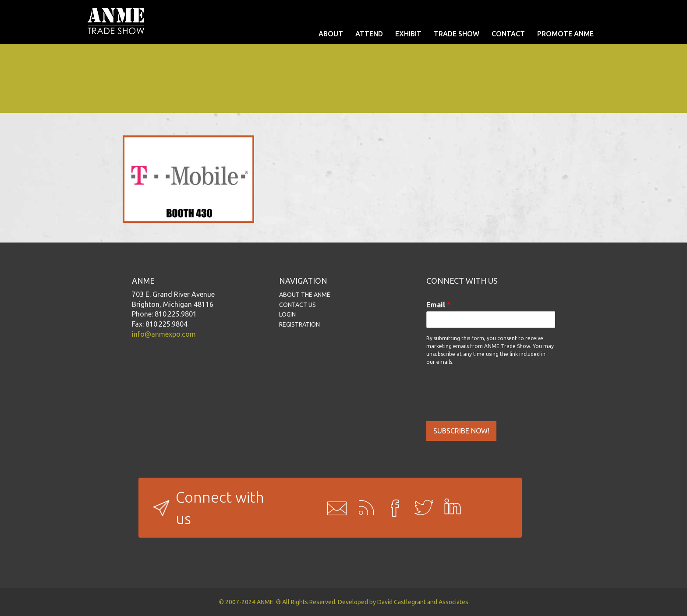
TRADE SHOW (457, 34)
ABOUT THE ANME (305, 295)
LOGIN (287, 314)
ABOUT (331, 34)
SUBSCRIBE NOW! (461, 431)
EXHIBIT (408, 34)
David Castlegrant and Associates (423, 602)
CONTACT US (297, 305)
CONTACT (508, 34)
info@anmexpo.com (164, 334)
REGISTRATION (299, 324)
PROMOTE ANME (565, 34)
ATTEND (369, 34)
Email (438, 305)
